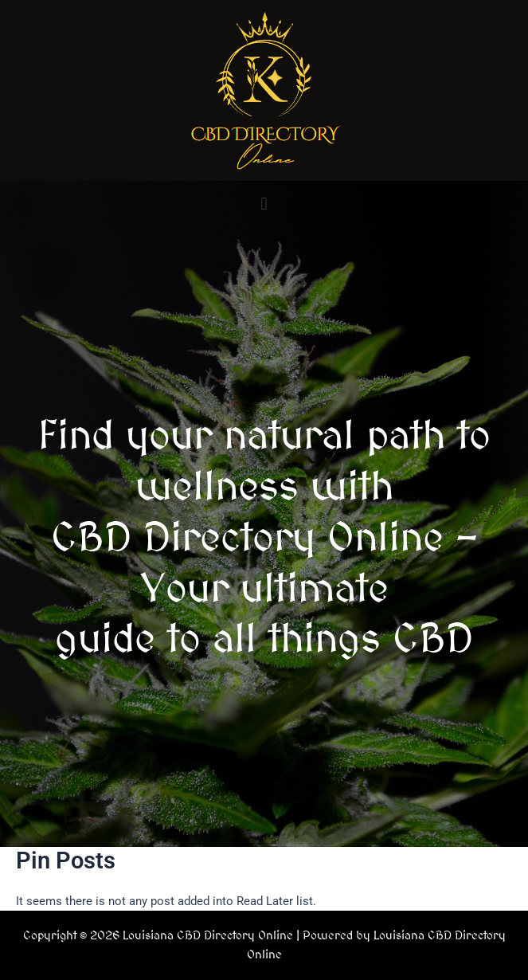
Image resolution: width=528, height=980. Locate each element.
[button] (264, 204)
